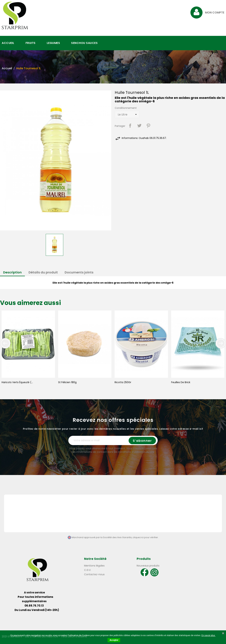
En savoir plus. (208, 635)
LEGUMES (53, 43)
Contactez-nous (94, 574)
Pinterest (148, 126)
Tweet (139, 126)
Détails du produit (43, 272)
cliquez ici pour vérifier (145, 537)
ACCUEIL (8, 43)
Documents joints (79, 272)
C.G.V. (88, 570)
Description (12, 272)
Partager (130, 126)
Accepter (114, 640)
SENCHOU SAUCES (84, 43)
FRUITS (31, 43)
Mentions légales (94, 566)
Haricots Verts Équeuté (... (17, 382)
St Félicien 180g (67, 382)
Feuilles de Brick (181, 382)
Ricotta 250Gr (123, 382)
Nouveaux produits (148, 566)
